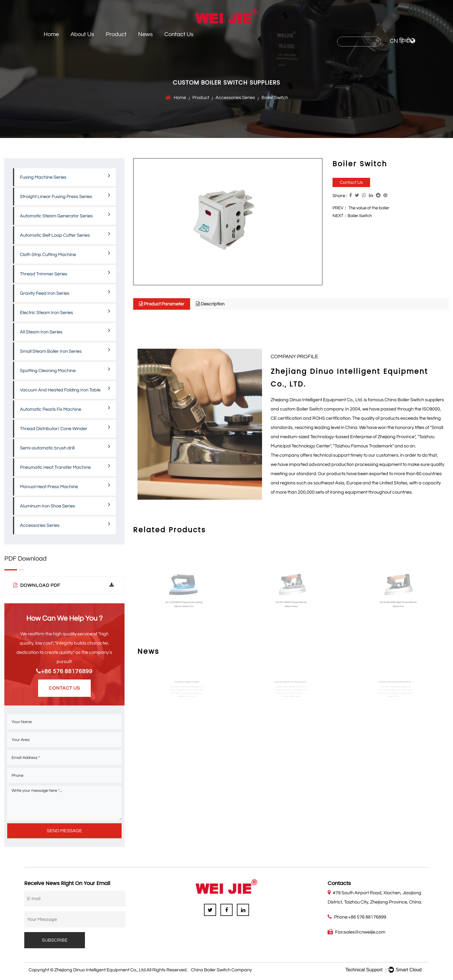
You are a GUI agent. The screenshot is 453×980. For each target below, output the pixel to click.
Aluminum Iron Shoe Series (65, 505)
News (145, 34)
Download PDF (64, 585)
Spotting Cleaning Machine (65, 369)
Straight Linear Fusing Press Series (65, 195)
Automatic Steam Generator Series (65, 215)
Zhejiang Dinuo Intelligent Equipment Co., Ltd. (100, 970)
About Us (82, 34)
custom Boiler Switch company (312, 409)
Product (116, 34)
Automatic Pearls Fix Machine (65, 408)
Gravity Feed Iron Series (65, 292)
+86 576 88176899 (64, 671)
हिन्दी (405, 41)
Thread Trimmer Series (65, 273)
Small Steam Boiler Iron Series (65, 350)
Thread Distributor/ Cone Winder (65, 428)
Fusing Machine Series (65, 176)
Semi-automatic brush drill (65, 447)
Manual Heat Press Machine (65, 486)
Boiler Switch (360, 216)
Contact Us (179, 34)
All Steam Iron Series (65, 331)
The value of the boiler (369, 208)
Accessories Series (235, 98)
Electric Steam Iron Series (65, 311)
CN (394, 41)
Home (51, 34)
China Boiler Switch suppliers (414, 400)
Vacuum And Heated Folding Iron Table (65, 389)
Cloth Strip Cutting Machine (65, 253)
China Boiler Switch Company (221, 970)
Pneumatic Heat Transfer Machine (65, 466)
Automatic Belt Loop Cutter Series (65, 234)
